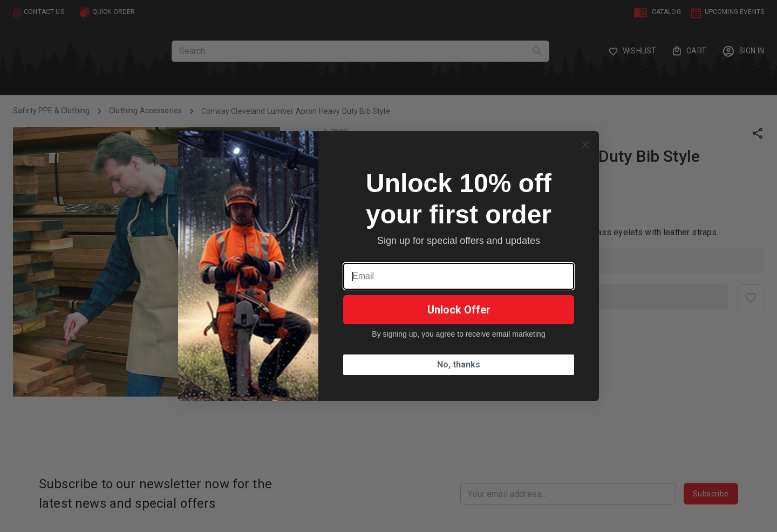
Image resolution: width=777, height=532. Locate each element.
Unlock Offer (459, 310)
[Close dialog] (585, 145)
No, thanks (459, 364)
